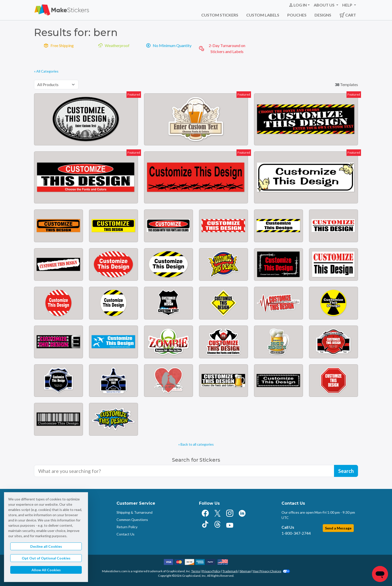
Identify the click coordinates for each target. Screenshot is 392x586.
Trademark (230, 571)
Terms (196, 571)
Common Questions (132, 520)
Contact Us (125, 534)
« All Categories (46, 71)
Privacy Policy (211, 571)
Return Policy (127, 527)
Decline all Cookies (46, 546)
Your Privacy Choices (271, 571)
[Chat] (380, 574)
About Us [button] (324, 5)
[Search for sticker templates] (184, 471)
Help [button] (348, 5)
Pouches (297, 15)
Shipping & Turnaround (134, 512)
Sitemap (245, 571)
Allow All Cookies (46, 570)
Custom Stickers (220, 15)
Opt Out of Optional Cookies (46, 558)
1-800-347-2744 (296, 533)
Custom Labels (263, 15)
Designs (323, 15)
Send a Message (338, 528)
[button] (299, 5)
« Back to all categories (196, 444)
